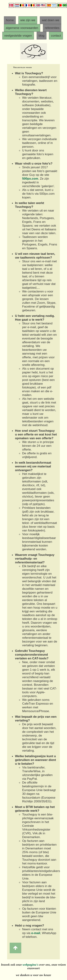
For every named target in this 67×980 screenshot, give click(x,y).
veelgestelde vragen (18, 36)
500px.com (30, 179)
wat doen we (50, 20)
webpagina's (30, 965)
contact (56, 36)
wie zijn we (28, 20)
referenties (52, 28)
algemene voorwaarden (22, 28)
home (10, 20)
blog (42, 36)
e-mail (36, 933)
